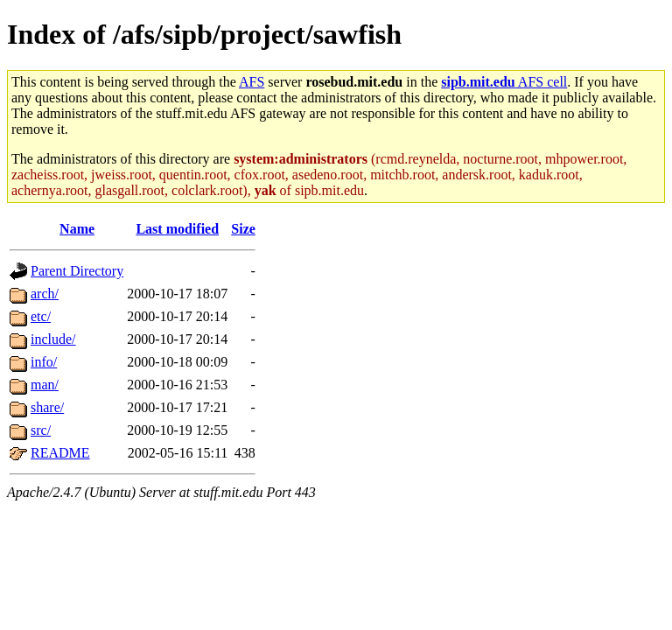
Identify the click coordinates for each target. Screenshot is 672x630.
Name (77, 229)
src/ (41, 430)
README (60, 453)
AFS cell (504, 82)
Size (243, 229)
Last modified (177, 229)
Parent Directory (77, 271)
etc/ (41, 316)
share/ (47, 407)
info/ (44, 362)
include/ (53, 339)
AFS (252, 82)
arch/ (45, 294)
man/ (45, 385)
